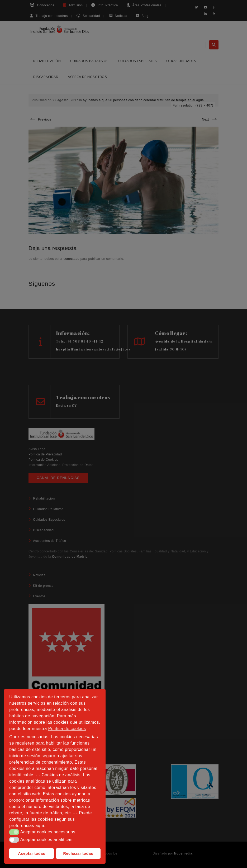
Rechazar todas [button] (78, 853)
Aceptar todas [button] (32, 853)
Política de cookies (67, 729)
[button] (14, 832)
